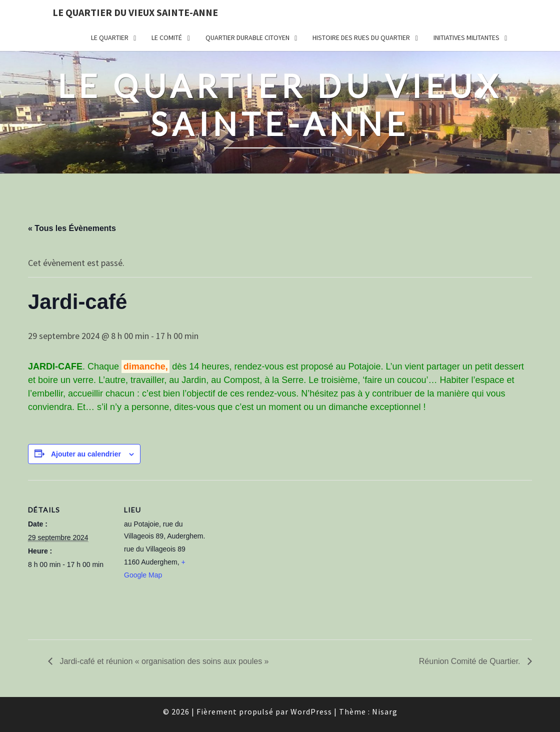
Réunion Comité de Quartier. (471, 661)
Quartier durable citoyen (247, 37)
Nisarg (385, 711)
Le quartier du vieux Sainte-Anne (135, 12)
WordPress (311, 711)
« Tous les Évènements (72, 228)
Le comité (167, 37)
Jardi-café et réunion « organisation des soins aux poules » (163, 661)
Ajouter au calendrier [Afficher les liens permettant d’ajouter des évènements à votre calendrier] (86, 454)
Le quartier (110, 37)
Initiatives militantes (466, 37)
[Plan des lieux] (273, 549)
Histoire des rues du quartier (361, 37)
